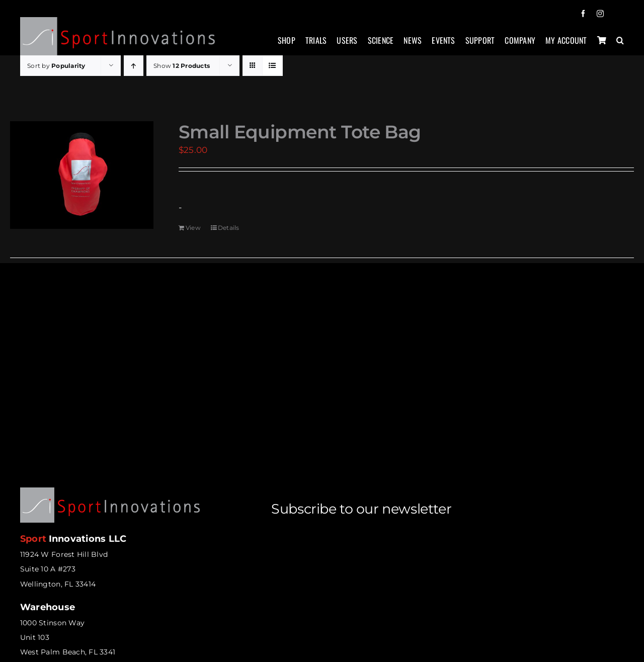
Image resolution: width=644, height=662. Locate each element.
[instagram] (600, 14)
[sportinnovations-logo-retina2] (118, 21)
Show (182, 66)
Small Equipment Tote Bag (300, 132)
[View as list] (272, 66)
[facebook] (583, 14)
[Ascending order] (134, 66)
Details (229, 228)
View (193, 228)
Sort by (56, 66)
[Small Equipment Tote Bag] (82, 175)
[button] (620, 46)
